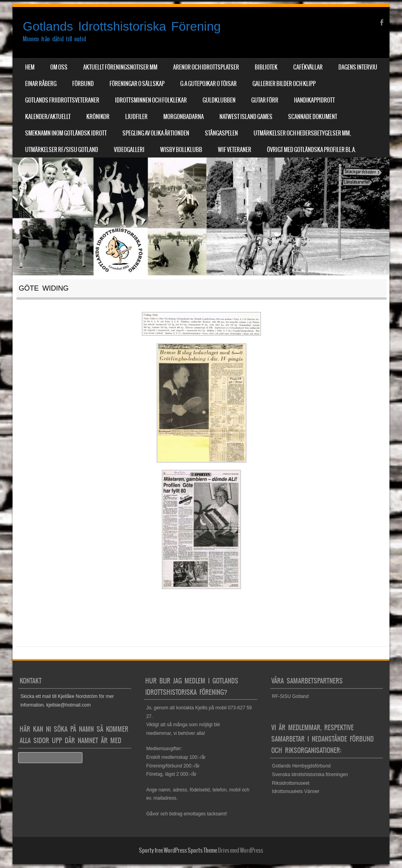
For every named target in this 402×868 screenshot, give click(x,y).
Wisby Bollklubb (181, 150)
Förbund (83, 84)
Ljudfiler (136, 117)
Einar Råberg (41, 84)
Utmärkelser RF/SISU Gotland (62, 150)
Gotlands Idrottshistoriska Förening (122, 26)
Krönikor (98, 117)
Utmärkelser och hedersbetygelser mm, (302, 133)
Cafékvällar (308, 67)
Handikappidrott (314, 100)
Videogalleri (129, 150)
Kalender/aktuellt (48, 117)
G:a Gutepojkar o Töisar (208, 84)
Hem (30, 67)
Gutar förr (265, 100)
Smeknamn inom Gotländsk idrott (66, 133)
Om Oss (59, 67)
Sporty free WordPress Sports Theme (178, 850)
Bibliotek (266, 67)
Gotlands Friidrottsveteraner (62, 100)
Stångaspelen (221, 133)
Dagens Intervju (358, 67)
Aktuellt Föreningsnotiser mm (120, 67)
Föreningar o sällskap (137, 84)
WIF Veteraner (235, 150)
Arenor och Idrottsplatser (206, 67)
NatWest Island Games (246, 117)
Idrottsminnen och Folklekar (151, 100)
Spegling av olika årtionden (156, 133)
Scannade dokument (313, 117)
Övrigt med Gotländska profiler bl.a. (312, 150)
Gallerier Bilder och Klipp (284, 84)
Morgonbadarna (184, 117)
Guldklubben (219, 100)
